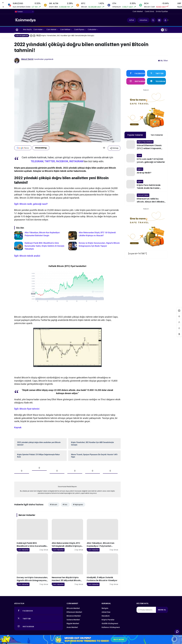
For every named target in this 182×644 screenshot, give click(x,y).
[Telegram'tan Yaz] (156, 81)
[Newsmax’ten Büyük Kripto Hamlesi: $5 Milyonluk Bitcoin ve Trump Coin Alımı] (67, 569)
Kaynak (18, 427)
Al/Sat (132, 20)
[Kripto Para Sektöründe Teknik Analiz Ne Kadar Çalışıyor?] (146, 185)
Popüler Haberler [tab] (135, 135)
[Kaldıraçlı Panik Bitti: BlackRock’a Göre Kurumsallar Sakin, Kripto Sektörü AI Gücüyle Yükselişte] (40, 246)
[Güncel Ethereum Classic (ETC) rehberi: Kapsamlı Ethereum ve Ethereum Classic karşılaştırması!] (146, 145)
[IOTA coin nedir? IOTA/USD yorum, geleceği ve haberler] (146, 159)
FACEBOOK (62, 161)
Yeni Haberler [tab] (157, 135)
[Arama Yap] (153, 20)
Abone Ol (162, 609)
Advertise (143, 20)
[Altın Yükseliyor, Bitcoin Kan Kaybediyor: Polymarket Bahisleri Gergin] (40, 235)
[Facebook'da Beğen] (136, 73)
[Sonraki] (3, 7)
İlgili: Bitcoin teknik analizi (27, 255)
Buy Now (119, 640)
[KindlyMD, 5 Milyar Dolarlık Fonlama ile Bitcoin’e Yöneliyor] (102, 569)
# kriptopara (78, 504)
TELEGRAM (37, 161)
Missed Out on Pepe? (78, 638)
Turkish (19, 12)
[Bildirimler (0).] (165, 20)
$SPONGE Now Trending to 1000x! (87, 641)
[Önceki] (3, 2)
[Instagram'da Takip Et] (136, 81)
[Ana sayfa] (17, 30)
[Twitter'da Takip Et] (156, 73)
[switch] (164, 30)
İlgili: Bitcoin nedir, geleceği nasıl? (31, 203)
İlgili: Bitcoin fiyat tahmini (27, 408)
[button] (159, 20)
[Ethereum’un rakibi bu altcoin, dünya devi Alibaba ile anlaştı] (146, 198)
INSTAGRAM (76, 161)
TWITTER (50, 161)
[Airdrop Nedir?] (146, 172)
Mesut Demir (27, 59)
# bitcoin (53, 504)
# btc (65, 504)
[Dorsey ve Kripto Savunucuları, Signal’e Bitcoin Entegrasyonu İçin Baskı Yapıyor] (95, 246)
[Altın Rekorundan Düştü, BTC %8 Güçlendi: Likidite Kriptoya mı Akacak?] (95, 235)
